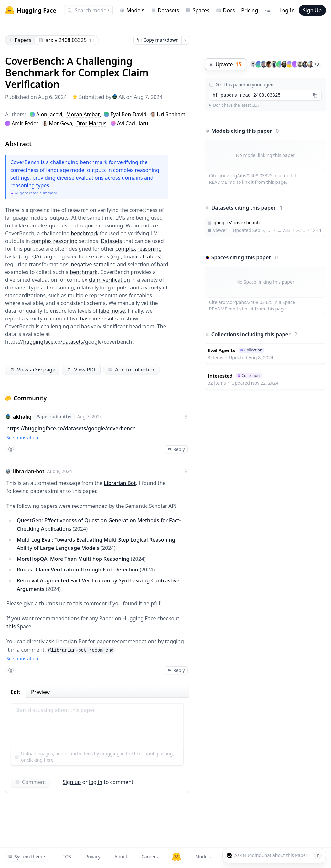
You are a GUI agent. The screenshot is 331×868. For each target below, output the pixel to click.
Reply (176, 449)
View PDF (81, 370)
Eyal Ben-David (128, 114)
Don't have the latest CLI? (236, 105)
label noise (112, 311)
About (121, 857)
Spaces (198, 10)
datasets (73, 342)
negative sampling (93, 264)
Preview (40, 692)
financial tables (142, 256)
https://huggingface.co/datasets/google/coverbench (71, 428)
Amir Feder (25, 123)
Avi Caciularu (133, 123)
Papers (20, 40)
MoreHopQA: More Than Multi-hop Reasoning (73, 559)
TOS (67, 857)
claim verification (109, 280)
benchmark (85, 233)
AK (119, 97)
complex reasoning (54, 241)
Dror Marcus (91, 123)
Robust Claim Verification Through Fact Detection (78, 570)
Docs (225, 10)
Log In (287, 10)
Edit (16, 692)
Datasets (165, 10)
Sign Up (312, 10)
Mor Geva (60, 123)
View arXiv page (32, 370)
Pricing (250, 10)
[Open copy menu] (185, 40)
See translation (22, 438)
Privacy (93, 857)
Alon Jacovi (49, 114)
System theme (27, 857)
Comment (30, 782)
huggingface (38, 342)
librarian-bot (29, 471)
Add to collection (131, 370)
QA (36, 256)
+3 (317, 64)
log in (96, 782)
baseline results (99, 319)
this (11, 626)
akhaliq (22, 417)
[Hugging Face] (176, 857)
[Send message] (318, 855)
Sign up (72, 782)
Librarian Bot (120, 483)
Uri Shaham (171, 114)
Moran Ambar (83, 114)
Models (132, 10)
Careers (150, 857)
